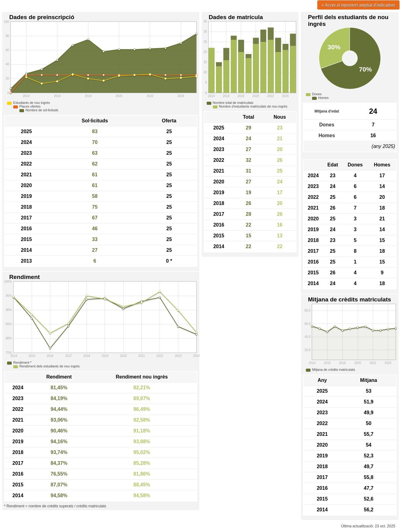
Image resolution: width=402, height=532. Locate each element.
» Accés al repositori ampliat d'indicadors (359, 5)
